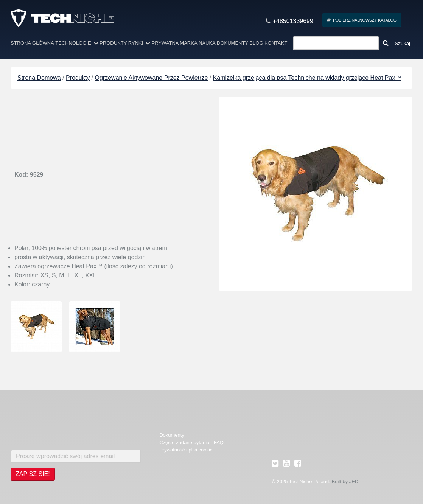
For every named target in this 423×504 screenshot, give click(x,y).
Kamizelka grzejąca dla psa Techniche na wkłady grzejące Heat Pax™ (307, 78)
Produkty (113, 43)
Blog (256, 43)
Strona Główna (32, 43)
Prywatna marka (174, 43)
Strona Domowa (39, 78)
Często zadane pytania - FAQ (191, 443)
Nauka (207, 43)
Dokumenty (232, 43)
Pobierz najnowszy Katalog (362, 20)
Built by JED (345, 481)
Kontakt (276, 43)
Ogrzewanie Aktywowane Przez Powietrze (152, 78)
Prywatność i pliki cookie (186, 450)
